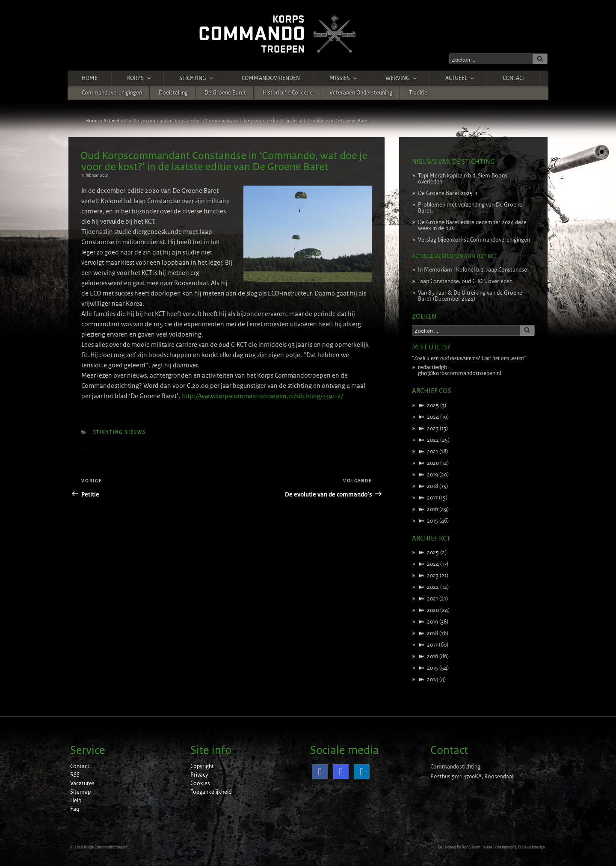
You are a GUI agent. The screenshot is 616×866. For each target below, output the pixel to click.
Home (90, 78)
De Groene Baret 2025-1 (448, 193)
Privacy (199, 775)
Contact (514, 78)
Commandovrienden (271, 78)
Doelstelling (173, 93)
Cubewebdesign (532, 847)
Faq (75, 809)
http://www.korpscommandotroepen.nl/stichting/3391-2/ (262, 396)
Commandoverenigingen (112, 93)
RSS (75, 775)
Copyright (202, 766)
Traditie (418, 93)
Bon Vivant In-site (477, 847)
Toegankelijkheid (211, 792)
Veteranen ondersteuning (361, 93)
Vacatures (82, 783)
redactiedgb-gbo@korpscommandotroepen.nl (459, 370)
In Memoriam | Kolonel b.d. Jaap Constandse (472, 270)
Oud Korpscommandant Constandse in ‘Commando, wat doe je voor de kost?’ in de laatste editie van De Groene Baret (224, 161)
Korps (139, 78)
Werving (402, 78)
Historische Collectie (288, 93)
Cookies (200, 783)
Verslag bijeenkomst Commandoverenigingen (474, 240)
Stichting (197, 78)
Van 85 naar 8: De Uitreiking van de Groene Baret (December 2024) (470, 296)
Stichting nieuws (120, 432)
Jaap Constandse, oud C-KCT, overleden (465, 281)
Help (76, 801)
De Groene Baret (225, 93)
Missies (344, 78)
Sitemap (80, 792)
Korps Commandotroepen (106, 847)
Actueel (460, 78)
